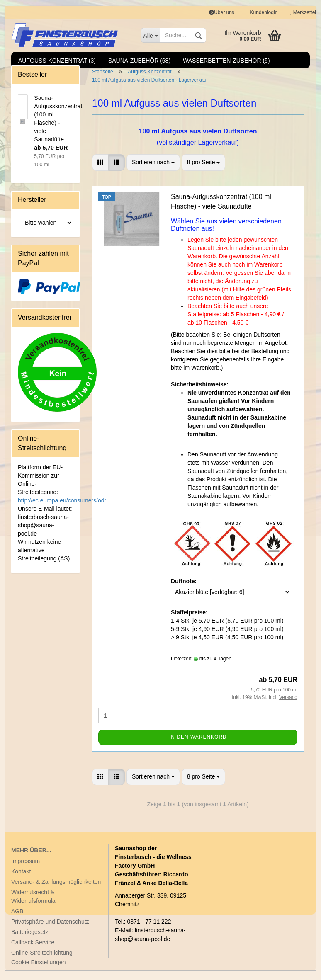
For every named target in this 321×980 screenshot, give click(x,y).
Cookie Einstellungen (39, 971)
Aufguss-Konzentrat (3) (57, 61)
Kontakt (21, 881)
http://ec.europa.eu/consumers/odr (62, 509)
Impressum (26, 870)
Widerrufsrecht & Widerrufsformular (34, 906)
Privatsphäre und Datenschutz (50, 931)
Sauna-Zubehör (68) (139, 61)
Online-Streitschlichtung (42, 962)
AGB (17, 920)
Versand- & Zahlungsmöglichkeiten (56, 891)
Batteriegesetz (30, 941)
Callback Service (33, 951)
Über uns (222, 12)
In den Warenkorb (198, 746)
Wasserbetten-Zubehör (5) (226, 61)
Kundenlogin (262, 12)
